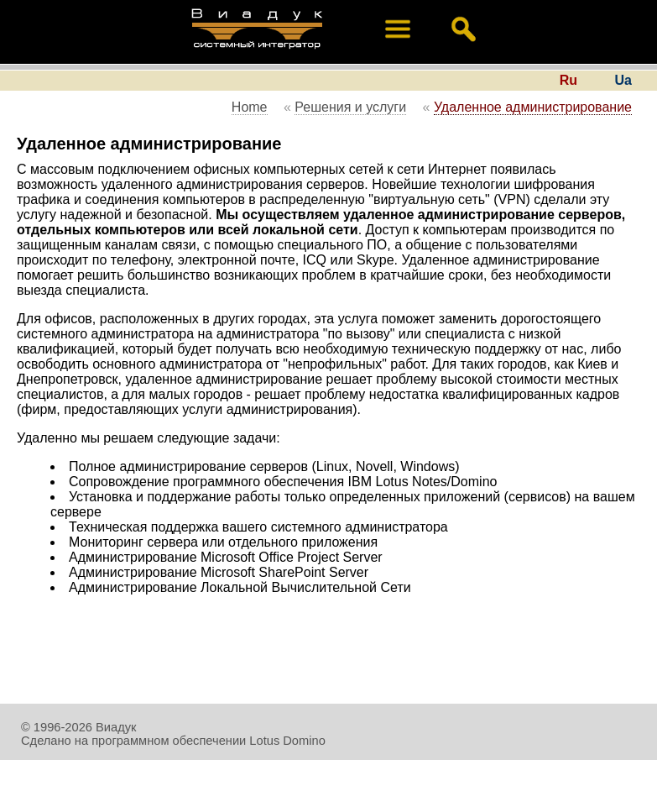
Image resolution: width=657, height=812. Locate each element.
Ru (568, 80)
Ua (623, 80)
